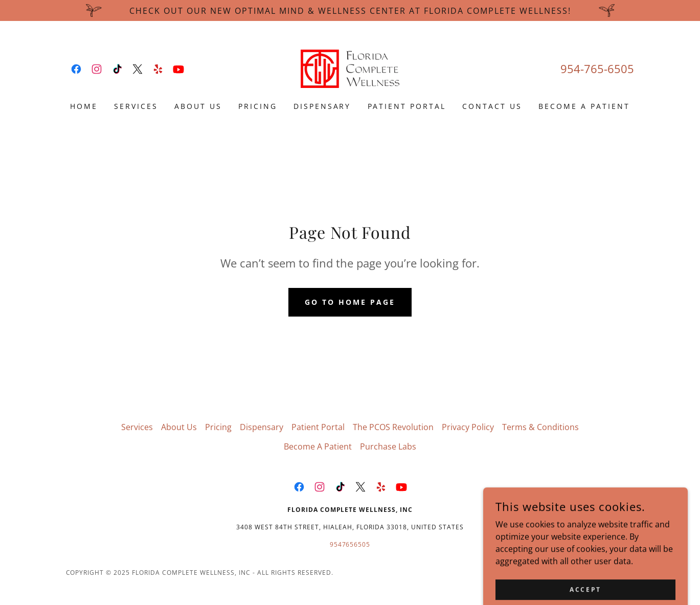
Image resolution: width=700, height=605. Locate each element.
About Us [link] (198, 106)
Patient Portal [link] (407, 106)
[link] (76, 69)
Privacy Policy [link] (468, 427)
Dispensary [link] (322, 106)
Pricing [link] (258, 106)
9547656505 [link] (350, 544)
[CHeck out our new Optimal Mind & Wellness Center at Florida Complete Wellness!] (350, 10)
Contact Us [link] (492, 106)
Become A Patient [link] (584, 106)
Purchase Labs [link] (388, 446)
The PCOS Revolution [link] (393, 427)
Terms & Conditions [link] (540, 427)
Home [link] (84, 106)
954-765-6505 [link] (597, 69)
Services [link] (136, 106)
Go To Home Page (350, 302)
